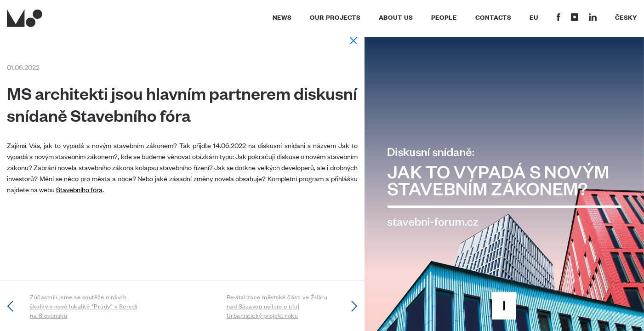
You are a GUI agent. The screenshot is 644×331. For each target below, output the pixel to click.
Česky (626, 17)
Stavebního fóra (79, 189)
